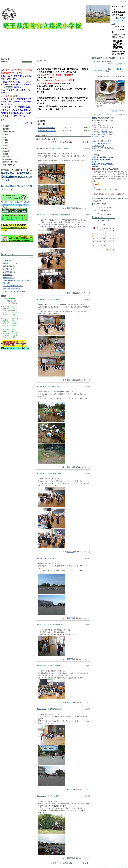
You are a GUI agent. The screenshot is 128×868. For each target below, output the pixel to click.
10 (110, 235)
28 (94, 231)
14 (101, 239)
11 (113, 235)
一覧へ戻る (109, 115)
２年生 (5, 137)
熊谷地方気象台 (9, 278)
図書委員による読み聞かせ (47, 131)
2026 (104, 221)
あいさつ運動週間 (56, 625)
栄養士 (123, 71)
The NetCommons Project (120, 867)
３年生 (5, 140)
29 (97, 231)
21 (101, 242)
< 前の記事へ (110, 64)
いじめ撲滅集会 (55, 299)
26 (94, 246)
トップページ (28, 123)
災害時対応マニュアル (10, 159)
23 (107, 242)
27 (97, 246)
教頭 (88, 148)
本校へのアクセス (9, 165)
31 (110, 246)
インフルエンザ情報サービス (13, 286)
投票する (70, 208)
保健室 (5, 154)
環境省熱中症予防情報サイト (13, 289)
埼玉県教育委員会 (9, 266)
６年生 (5, 148)
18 (113, 239)
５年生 (5, 145)
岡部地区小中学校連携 (10, 162)
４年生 (5, 143)
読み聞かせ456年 (55, 474)
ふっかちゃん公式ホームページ (14, 292)
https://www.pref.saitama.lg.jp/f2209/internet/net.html (110, 199)
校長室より (6, 129)
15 (104, 239)
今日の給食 (96, 62)
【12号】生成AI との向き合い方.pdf (104, 189)
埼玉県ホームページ (10, 263)
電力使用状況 (8, 275)
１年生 (5, 134)
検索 (31, 257)
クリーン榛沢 (54, 796)
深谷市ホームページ (10, 269)
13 (97, 239)
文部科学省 (7, 260)
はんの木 (5, 151)
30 (101, 231)
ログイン (123, 2)
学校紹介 (5, 126)
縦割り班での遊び (56, 709)
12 (94, 239)
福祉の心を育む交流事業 (46, 128)
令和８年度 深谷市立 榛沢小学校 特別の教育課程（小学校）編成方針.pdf (103, 134)
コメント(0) (86, 208)
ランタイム (53, 558)
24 (110, 242)
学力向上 (5, 157)
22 (104, 242)
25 (113, 242)
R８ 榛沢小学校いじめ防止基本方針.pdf (15, 202)
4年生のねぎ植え (55, 386)
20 (97, 242)
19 (94, 242)
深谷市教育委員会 (9, 272)
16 (107, 239)
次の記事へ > (121, 64)
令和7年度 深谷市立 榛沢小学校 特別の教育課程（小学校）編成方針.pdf (102, 143)
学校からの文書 (8, 132)
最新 (43, 124)
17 (110, 239)
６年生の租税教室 (56, 666)
